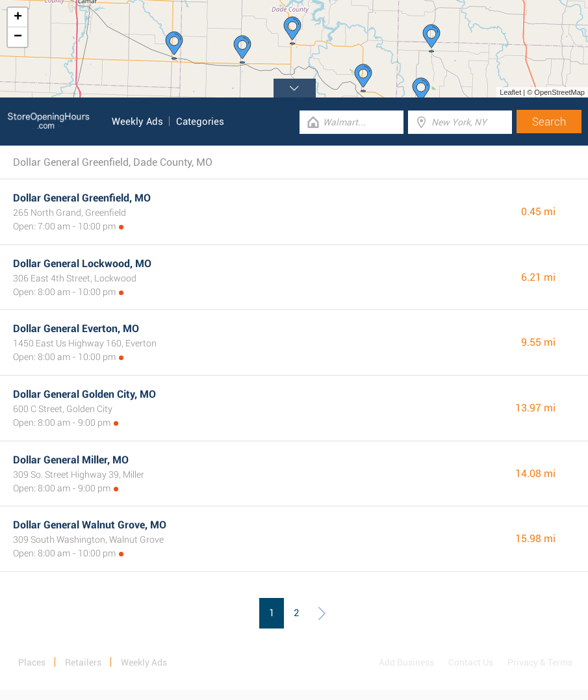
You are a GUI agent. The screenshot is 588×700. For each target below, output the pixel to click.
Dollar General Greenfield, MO (82, 198)
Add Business (406, 662)
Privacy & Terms (540, 662)
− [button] (18, 37)
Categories (200, 122)
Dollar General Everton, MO (76, 329)
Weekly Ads (137, 122)
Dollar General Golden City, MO (84, 394)
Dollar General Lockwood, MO (82, 264)
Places (32, 662)
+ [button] (18, 18)
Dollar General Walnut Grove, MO (90, 525)
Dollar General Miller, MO (71, 460)
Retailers (83, 662)
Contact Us (471, 662)
